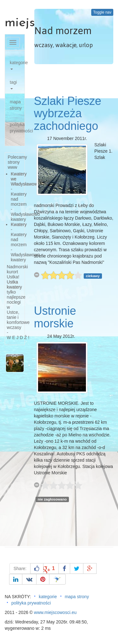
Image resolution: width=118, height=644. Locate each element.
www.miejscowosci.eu (55, 612)
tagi (13, 85)
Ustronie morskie (55, 317)
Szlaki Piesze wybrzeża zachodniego (68, 113)
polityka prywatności (17, 128)
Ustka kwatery (14, 284)
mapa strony (16, 105)
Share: (20, 568)
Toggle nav (102, 12)
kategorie (17, 65)
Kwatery (19, 224)
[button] (7, 363)
